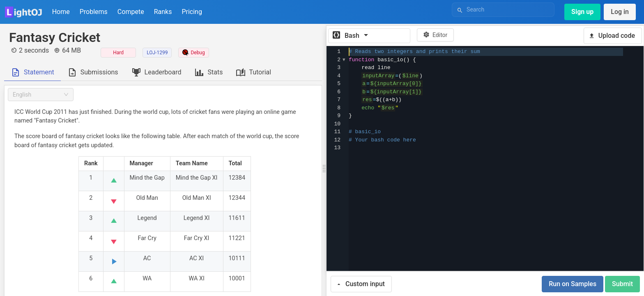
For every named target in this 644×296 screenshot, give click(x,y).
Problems (94, 12)
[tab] (32, 72)
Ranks (163, 12)
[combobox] (41, 95)
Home (61, 12)
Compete (131, 12)
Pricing (192, 12)
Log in (620, 12)
